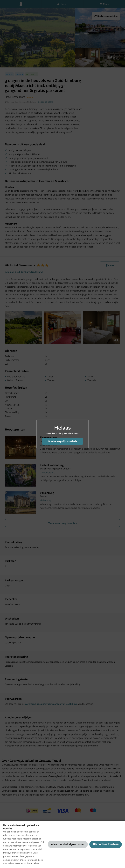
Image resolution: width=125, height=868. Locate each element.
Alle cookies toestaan (106, 844)
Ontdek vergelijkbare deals (62, 441)
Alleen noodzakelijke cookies (68, 844)
